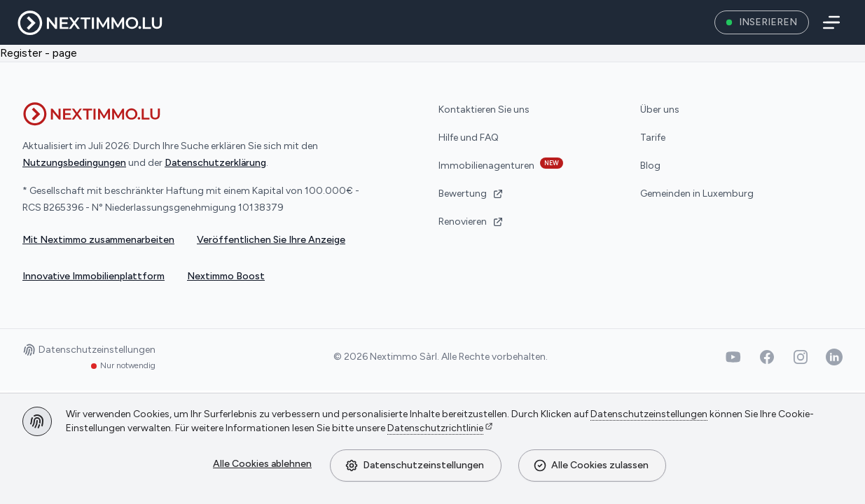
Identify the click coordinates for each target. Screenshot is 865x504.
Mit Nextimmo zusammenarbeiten (98, 240)
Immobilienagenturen (501, 164)
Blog (650, 166)
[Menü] (829, 22)
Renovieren (471, 222)
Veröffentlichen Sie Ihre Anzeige (271, 240)
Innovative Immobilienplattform (94, 276)
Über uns (660, 110)
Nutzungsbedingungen (74, 163)
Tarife (653, 138)
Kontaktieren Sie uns (484, 110)
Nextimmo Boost (226, 276)
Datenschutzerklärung (215, 163)
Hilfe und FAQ (469, 138)
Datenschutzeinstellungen (414, 465)
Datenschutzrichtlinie (435, 428)
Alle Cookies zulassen (591, 465)
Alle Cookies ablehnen (262, 464)
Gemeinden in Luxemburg (697, 194)
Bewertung (471, 194)
